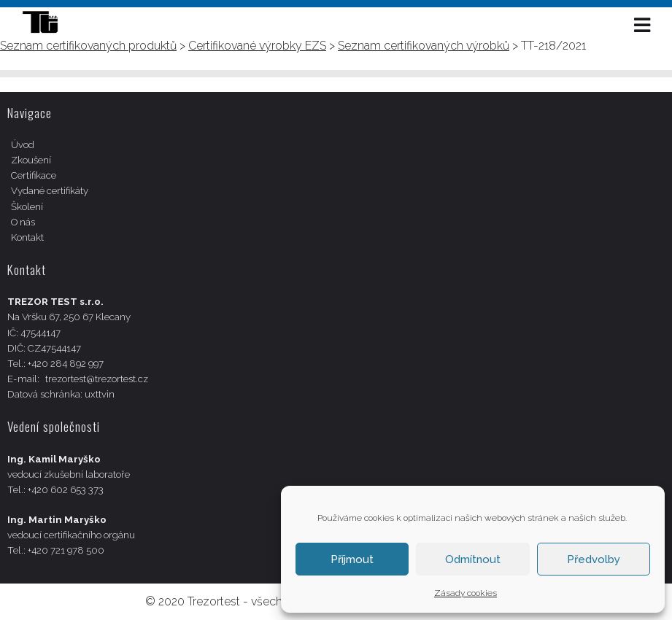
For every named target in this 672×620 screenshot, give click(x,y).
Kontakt (27, 237)
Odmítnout (473, 559)
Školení (27, 207)
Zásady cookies (466, 593)
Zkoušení (31, 160)
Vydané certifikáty (50, 191)
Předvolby (594, 559)
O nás (23, 222)
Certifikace (34, 175)
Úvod (23, 145)
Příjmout (352, 559)
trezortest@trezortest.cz (97, 379)
